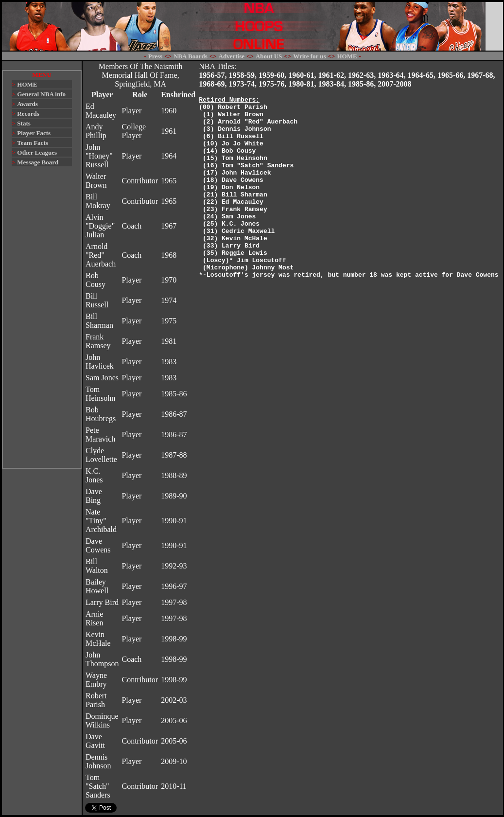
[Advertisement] (42, 322)
